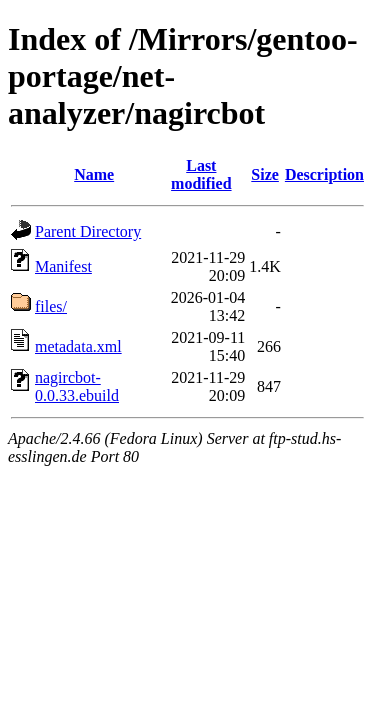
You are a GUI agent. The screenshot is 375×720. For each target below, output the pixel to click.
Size (265, 174)
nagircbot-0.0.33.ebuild (77, 386)
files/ (51, 306)
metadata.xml (78, 346)
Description (324, 174)
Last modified (201, 174)
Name (94, 174)
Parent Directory (88, 231)
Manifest (63, 266)
